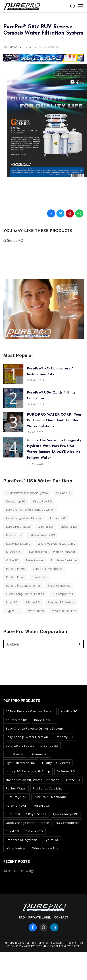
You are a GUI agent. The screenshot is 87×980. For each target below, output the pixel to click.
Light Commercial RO (42, 535)
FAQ (22, 917)
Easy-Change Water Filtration (24, 518)
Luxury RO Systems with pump (57, 544)
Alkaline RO (63, 493)
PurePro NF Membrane (47, 569)
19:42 (28, 47)
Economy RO (58, 518)
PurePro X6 (39, 577)
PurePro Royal (15, 577)
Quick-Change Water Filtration (25, 594)
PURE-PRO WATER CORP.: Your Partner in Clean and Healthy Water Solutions (54, 420)
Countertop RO (16, 501)
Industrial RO (69, 527)
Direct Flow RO (42, 501)
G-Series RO (45, 527)
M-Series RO (14, 552)
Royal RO (12, 602)
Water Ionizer (36, 611)
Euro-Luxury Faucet (18, 527)
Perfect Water (35, 560)
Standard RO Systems (61, 602)
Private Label (39, 917)
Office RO (12, 560)
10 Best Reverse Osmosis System (27, 493)
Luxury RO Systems (18, 544)
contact (61, 917)
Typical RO (13, 611)
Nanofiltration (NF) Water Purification (52, 552)
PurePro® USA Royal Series (23, 586)
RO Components (62, 594)
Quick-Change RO (59, 586)
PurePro (10, 47)
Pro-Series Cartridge (64, 560)
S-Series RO (33, 602)
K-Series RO (13, 535)
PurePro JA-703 (16, 569)
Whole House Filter (64, 611)
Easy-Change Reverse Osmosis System (30, 510)
